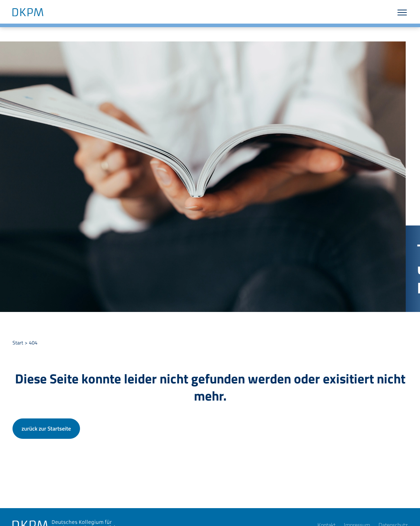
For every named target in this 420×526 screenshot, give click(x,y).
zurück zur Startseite (46, 428)
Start (18, 343)
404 (33, 343)
